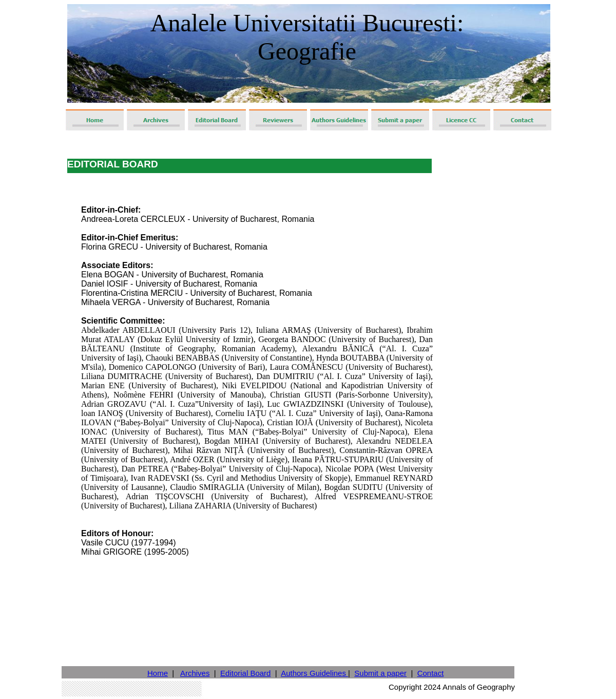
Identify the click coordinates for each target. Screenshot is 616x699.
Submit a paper (380, 673)
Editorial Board (245, 673)
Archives (195, 673)
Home (158, 673)
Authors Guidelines (314, 673)
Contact (431, 673)
